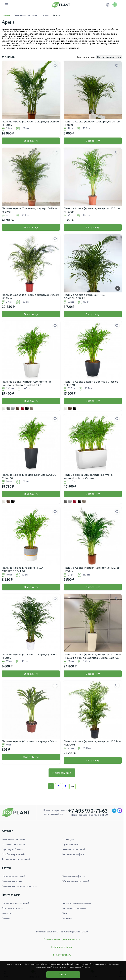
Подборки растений (13, 854)
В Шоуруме (68, 839)
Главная (6, 15)
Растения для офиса (73, 854)
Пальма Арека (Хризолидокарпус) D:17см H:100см (92, 123)
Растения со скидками (74, 908)
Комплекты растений (73, 849)
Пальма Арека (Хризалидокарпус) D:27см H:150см (30, 297)
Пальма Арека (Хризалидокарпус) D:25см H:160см (30, 123)
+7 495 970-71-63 (88, 811)
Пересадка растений (13, 876)
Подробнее (31, 757)
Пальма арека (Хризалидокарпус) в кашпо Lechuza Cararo (88, 476)
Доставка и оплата (12, 908)
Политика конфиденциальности (62, 939)
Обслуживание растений (76, 881)
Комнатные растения (25, 15)
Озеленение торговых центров (19, 886)
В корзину (31, 141)
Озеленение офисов (73, 876)
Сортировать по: (87, 57)
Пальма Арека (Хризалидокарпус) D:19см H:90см (30, 656)
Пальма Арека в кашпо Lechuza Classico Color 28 (91, 383)
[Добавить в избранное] (55, 66)
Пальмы (45, 15)
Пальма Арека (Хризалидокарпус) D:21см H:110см (92, 569)
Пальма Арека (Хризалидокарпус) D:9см (30, 741)
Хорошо (63, 975)
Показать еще (62, 773)
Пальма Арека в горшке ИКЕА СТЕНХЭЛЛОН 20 (23, 569)
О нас (65, 913)
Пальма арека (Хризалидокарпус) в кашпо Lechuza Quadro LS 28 (26, 383)
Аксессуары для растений (16, 859)
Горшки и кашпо (71, 844)
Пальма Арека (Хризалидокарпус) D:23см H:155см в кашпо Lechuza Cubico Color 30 (92, 656)
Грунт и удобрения (12, 849)
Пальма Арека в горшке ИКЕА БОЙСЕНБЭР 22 (84, 297)
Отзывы (6, 918)
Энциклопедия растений (16, 903)
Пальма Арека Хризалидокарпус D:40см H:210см (30, 210)
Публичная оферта (62, 947)
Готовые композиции (13, 844)
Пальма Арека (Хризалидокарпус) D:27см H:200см (92, 743)
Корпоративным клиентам (76, 903)
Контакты (7, 913)
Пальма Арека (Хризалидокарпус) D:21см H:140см (92, 210)
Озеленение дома (12, 881)
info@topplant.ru (62, 955)
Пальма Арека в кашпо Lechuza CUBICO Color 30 (29, 476)
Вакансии (67, 918)
